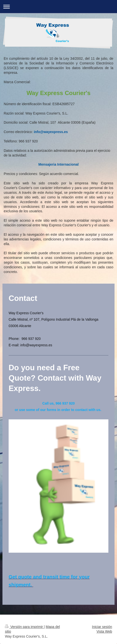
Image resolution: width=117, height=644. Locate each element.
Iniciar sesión (102, 627)
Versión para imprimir (24, 627)
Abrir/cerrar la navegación (58, 7)
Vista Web (104, 631)
